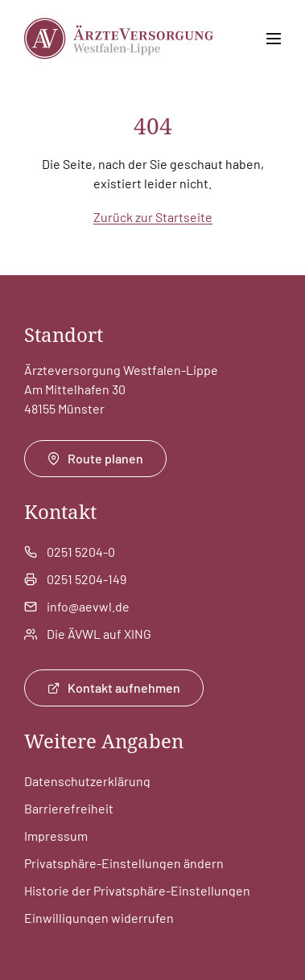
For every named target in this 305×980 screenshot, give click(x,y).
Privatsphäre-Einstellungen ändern (124, 863)
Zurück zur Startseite (153, 217)
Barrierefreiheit (69, 808)
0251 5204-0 (81, 552)
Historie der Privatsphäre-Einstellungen (137, 890)
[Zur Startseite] (119, 39)
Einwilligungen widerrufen (99, 918)
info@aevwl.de (88, 606)
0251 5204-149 (87, 579)
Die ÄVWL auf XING (99, 634)
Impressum (56, 836)
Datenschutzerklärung (87, 781)
